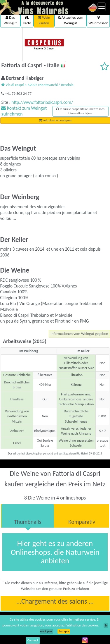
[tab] (28, 516)
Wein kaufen (44, 20)
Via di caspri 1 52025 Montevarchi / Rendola (37, 85)
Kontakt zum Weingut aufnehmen (24, 111)
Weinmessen (98, 20)
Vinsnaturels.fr (36, 7)
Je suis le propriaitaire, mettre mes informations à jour (80, 111)
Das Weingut (10, 20)
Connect (33, 640)
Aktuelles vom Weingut (70, 20)
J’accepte (64, 631)
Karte (27, 20)
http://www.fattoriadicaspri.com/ (42, 102)
